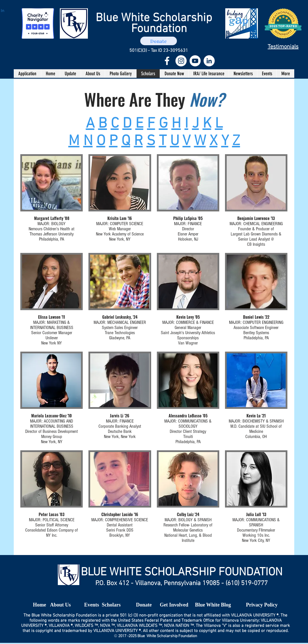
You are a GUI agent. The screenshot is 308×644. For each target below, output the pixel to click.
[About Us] (60, 605)
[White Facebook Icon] (167, 61)
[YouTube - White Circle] (195, 61)
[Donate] (159, 41)
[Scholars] (111, 605)
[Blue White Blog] (213, 605)
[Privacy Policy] (262, 605)
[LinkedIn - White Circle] (209, 61)
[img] (52, 201)
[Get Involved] (174, 605)
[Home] (40, 605)
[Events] (92, 605)
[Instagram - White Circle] (181, 61)
